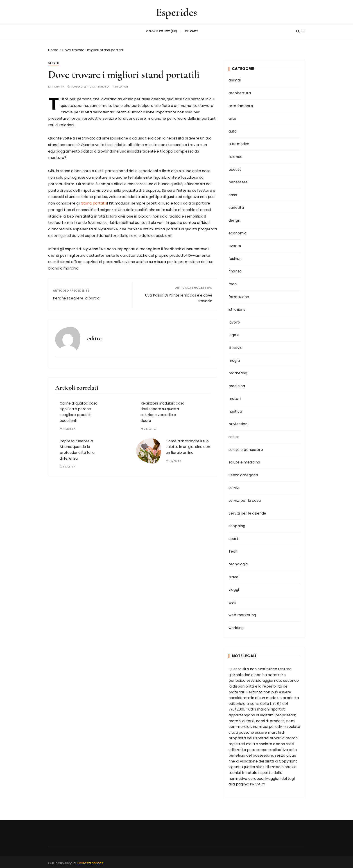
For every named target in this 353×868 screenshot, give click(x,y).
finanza (235, 270)
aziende (235, 156)
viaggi (234, 589)
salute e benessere (246, 449)
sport (233, 538)
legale (234, 334)
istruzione (237, 309)
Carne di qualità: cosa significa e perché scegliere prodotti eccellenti (79, 411)
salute (234, 436)
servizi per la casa (245, 499)
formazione (239, 296)
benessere (238, 181)
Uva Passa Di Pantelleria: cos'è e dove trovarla (179, 297)
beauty (235, 168)
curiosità (236, 207)
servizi (54, 62)
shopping (237, 525)
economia (238, 232)
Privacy (191, 31)
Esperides (176, 12)
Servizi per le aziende (247, 512)
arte (232, 118)
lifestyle (235, 347)
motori (235, 398)
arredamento (241, 105)
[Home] (53, 49)
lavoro (234, 321)
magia (234, 359)
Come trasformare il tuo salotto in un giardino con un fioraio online (188, 446)
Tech (233, 550)
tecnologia (238, 563)
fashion (235, 257)
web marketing (242, 614)
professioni (238, 423)
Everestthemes (91, 862)
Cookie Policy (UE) (162, 31)
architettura (240, 92)
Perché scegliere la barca (76, 297)
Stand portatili (94, 202)
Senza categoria (243, 474)
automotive (239, 143)
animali (235, 79)
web (232, 601)
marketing (238, 372)
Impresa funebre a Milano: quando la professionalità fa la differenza (77, 449)
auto (233, 130)
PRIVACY (258, 783)
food (233, 283)
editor (123, 86)
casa (233, 194)
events (235, 245)
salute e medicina (244, 461)
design (234, 219)
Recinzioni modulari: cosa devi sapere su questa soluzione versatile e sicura (162, 411)
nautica (235, 410)
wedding (236, 627)
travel (234, 576)
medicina (237, 385)
